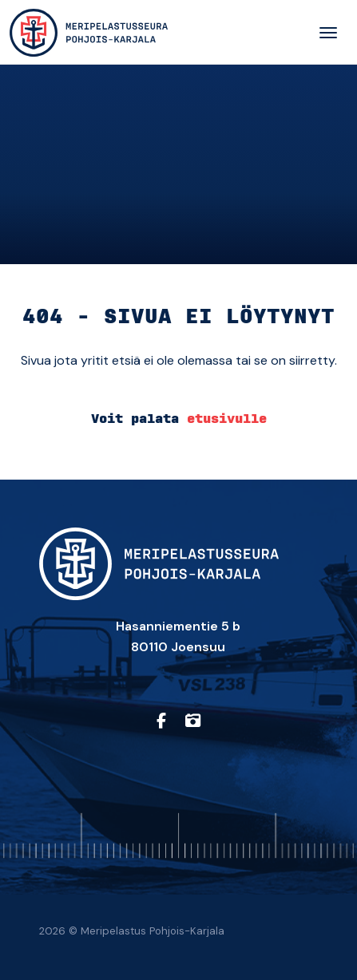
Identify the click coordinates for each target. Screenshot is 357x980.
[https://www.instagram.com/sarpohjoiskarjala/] (193, 721)
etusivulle (227, 419)
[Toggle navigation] (328, 33)
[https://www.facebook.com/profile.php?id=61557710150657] (161, 721)
